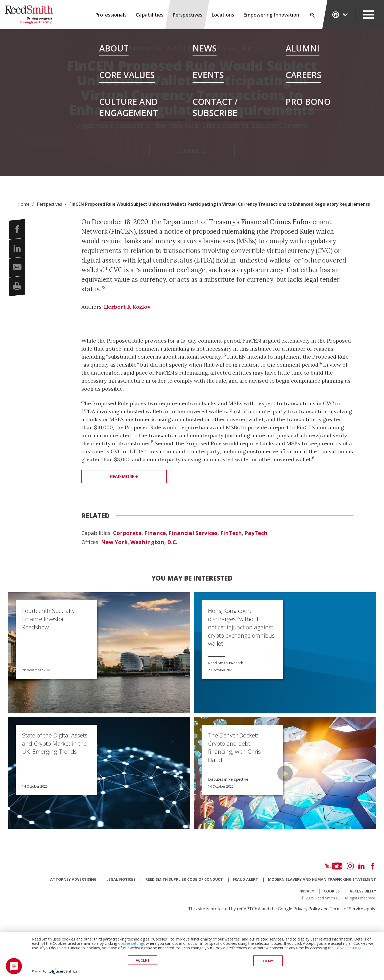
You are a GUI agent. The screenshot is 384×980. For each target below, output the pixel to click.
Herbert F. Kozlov (127, 307)
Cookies (332, 891)
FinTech (231, 533)
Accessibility (363, 891)
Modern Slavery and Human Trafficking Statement (322, 879)
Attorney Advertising (73, 879)
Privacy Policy (307, 909)
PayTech (256, 533)
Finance (155, 533)
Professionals (111, 15)
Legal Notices (121, 879)
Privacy (306, 891)
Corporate (127, 533)
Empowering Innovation (271, 15)
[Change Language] (340, 15)
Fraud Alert (245, 879)
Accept (143, 961)
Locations (223, 15)
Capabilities (150, 15)
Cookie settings (131, 945)
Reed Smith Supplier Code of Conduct (184, 879)
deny (268, 961)
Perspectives (187, 15)
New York (114, 542)
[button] (17, 229)
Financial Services (193, 533)
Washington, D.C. (154, 542)
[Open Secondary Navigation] (369, 15)
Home (24, 204)
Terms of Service (346, 909)
